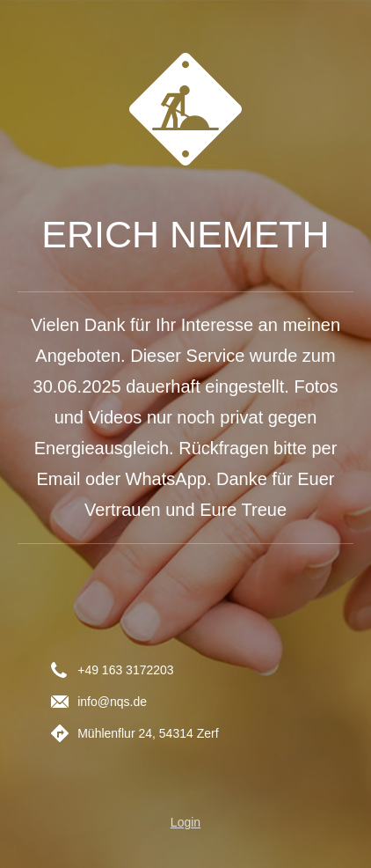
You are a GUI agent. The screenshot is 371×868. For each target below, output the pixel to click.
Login (185, 822)
